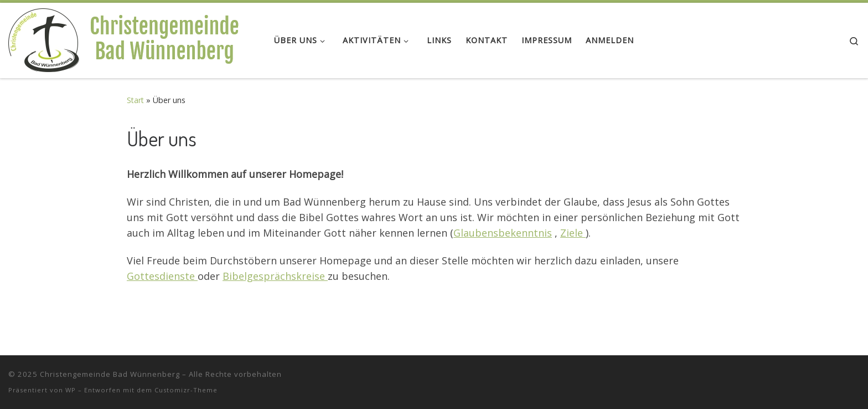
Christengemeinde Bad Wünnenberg (110, 374)
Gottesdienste (162, 276)
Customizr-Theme (186, 390)
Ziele (573, 233)
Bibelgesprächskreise (275, 276)
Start (135, 100)
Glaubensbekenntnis (503, 233)
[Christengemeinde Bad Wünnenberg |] (133, 37)
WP (71, 390)
